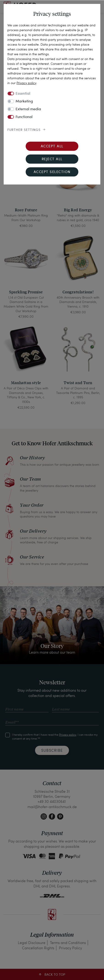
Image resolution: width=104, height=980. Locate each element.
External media (28, 109)
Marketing (24, 102)
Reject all (52, 159)
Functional (24, 117)
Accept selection (52, 172)
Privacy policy (26, 83)
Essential (23, 94)
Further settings (24, 130)
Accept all (52, 147)
